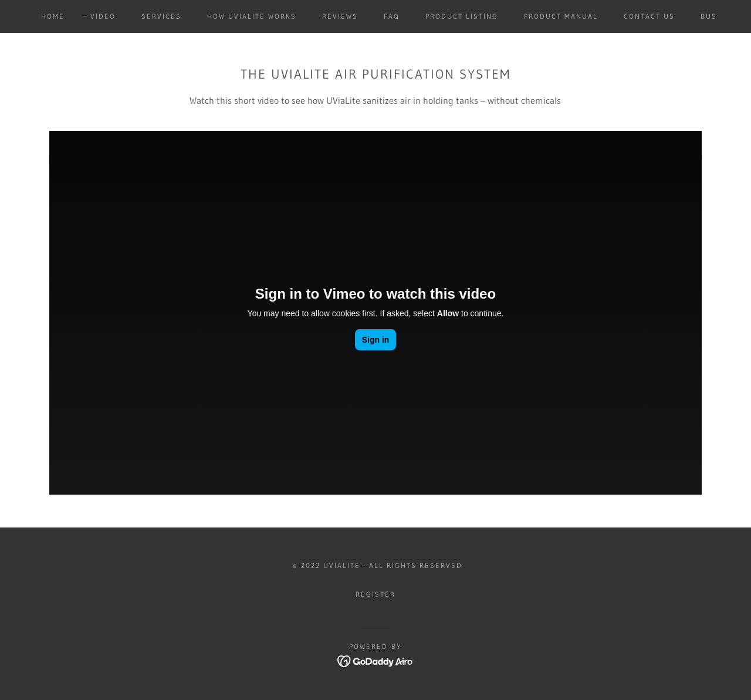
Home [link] (53, 16)
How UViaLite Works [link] (252, 16)
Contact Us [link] (649, 16)
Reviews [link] (340, 16)
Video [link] (103, 16)
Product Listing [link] (462, 16)
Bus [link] (709, 16)
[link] (376, 660)
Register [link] (375, 594)
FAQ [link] (392, 16)
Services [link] (161, 16)
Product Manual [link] (561, 16)
